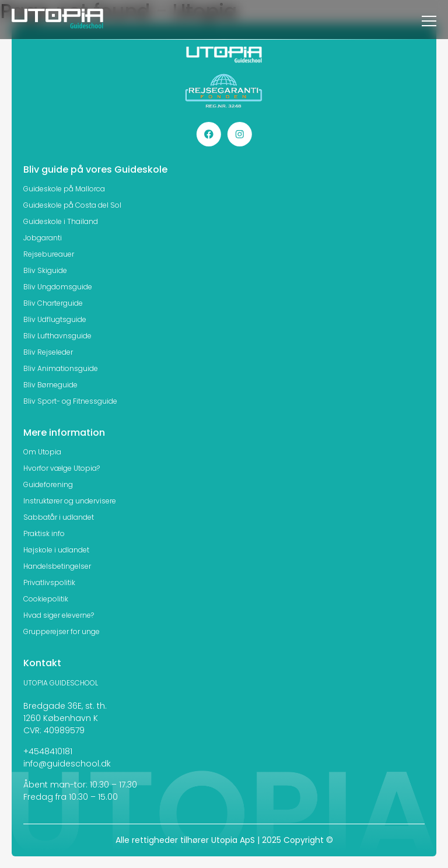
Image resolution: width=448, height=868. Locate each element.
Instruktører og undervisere (70, 501)
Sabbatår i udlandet (59, 517)
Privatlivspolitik (49, 582)
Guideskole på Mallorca (64, 189)
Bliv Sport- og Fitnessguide (70, 401)
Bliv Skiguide (45, 270)
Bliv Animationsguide (61, 368)
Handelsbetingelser (57, 566)
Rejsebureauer (49, 254)
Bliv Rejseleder (48, 352)
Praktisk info (44, 533)
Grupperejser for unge (62, 631)
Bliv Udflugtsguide (55, 319)
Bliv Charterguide (53, 303)
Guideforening (48, 484)
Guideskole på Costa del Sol (72, 205)
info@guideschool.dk (67, 764)
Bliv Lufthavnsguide (57, 336)
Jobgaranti (43, 238)
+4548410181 (48, 751)
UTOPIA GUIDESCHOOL (61, 683)
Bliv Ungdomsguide (58, 287)
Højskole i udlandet (56, 550)
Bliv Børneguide (50, 385)
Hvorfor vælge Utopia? (62, 468)
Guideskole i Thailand (61, 221)
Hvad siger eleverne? (59, 615)
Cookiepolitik (46, 599)
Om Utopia (42, 452)
